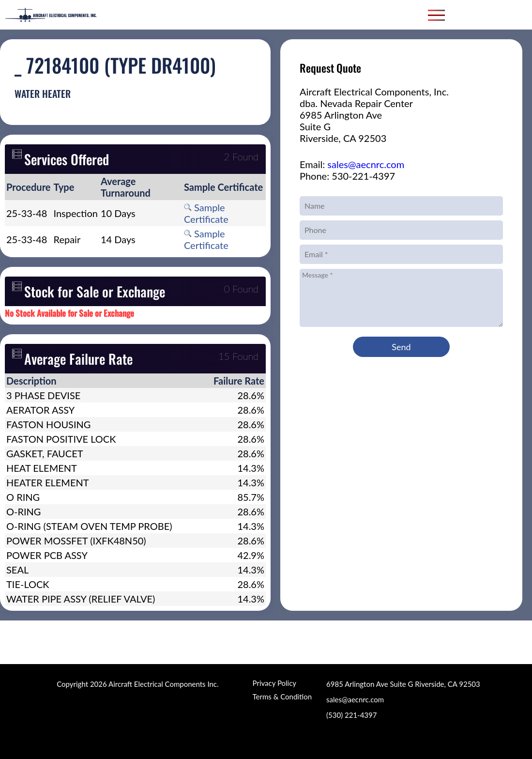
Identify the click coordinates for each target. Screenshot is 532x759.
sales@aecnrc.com (366, 164)
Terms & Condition (282, 697)
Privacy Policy (274, 683)
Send (401, 347)
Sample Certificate (206, 213)
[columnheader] (29, 187)
